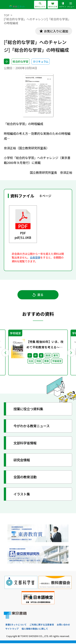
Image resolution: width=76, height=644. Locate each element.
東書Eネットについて (17, 625)
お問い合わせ (12, 629)
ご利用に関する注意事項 (44, 625)
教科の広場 (53, 5)
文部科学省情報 (26, 444)
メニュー (71, 5)
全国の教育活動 (26, 478)
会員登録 (35, 258)
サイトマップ (29, 629)
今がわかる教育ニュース (32, 427)
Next (71, 353)
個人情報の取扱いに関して (53, 629)
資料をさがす (40, 5)
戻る (38, 295)
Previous (5, 353)
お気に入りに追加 (56, 31)
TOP (7, 15)
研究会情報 (22, 461)
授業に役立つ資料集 (29, 410)
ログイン (63, 5)
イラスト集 (22, 495)
